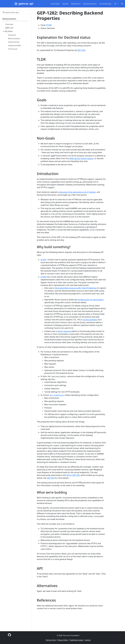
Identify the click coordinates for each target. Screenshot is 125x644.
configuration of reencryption (91, 300)
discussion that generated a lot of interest (77, 192)
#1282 (49, 25)
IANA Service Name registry (81, 158)
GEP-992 (51, 478)
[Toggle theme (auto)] (116, 4)
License (88, 640)
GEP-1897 (82, 50)
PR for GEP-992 (73, 475)
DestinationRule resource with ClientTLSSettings (76, 288)
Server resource (64, 331)
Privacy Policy (63, 640)
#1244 (43, 260)
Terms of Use (51, 640)
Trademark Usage (76, 640)
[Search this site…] (122, 4)
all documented (90, 320)
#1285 (43, 277)
